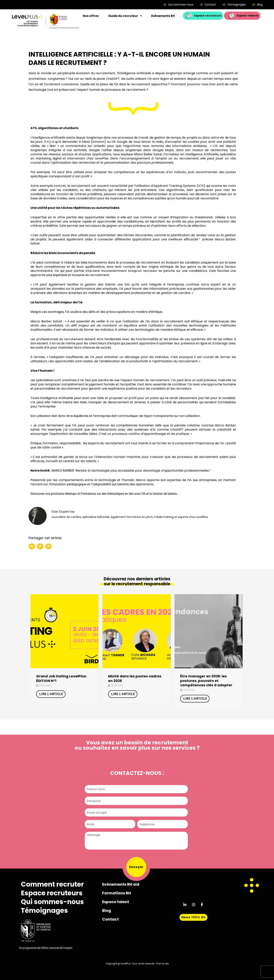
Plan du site (162, 964)
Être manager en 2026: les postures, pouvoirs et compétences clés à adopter (206, 681)
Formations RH (117, 893)
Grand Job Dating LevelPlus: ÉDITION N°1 (61, 678)
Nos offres (91, 16)
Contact (110, 919)
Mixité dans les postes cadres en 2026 (135, 678)
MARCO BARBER (63, 471)
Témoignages (44, 911)
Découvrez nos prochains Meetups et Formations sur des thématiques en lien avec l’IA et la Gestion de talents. (104, 494)
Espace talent (116, 902)
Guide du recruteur (125, 16)
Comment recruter (52, 884)
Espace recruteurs (52, 893)
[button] (32, 546)
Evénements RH (163, 16)
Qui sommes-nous (52, 902)
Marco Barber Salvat (148, 154)
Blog (107, 911)
